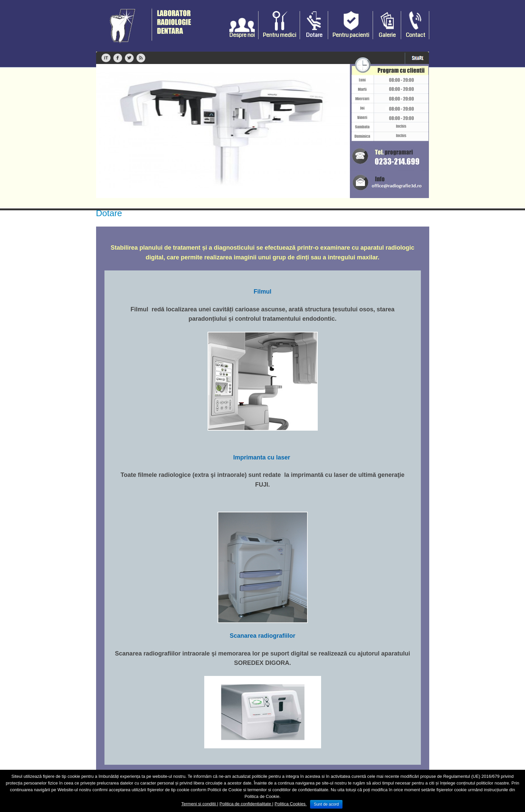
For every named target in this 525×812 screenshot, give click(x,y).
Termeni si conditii (199, 804)
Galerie (387, 35)
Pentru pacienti (351, 35)
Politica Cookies (291, 804)
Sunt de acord (326, 804)
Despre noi (242, 35)
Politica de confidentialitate (246, 804)
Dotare (314, 35)
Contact (416, 35)
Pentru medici (280, 35)
